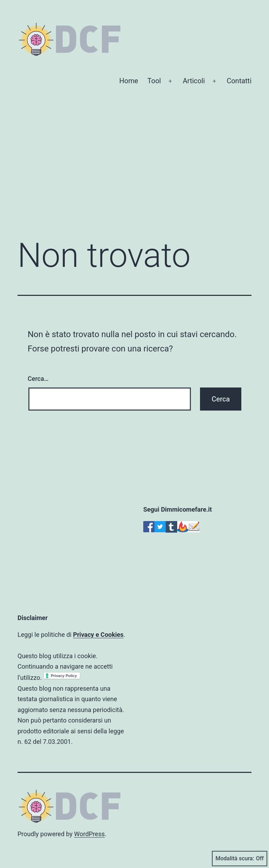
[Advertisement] (134, 174)
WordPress (89, 834)
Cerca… (38, 379)
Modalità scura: (240, 859)
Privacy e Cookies (98, 635)
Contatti (239, 81)
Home (129, 81)
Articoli (194, 81)
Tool (154, 81)
